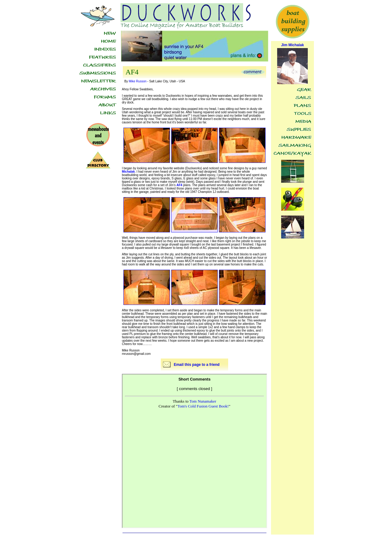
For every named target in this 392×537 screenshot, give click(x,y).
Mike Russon (138, 81)
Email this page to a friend (196, 365)
